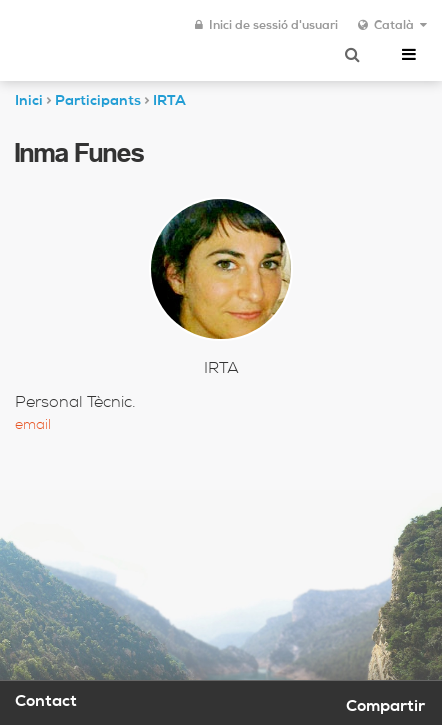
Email (33, 426)
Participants (98, 102)
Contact (46, 703)
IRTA (169, 102)
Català (392, 26)
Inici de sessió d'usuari (266, 26)
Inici (29, 102)
